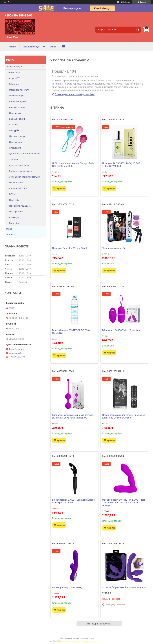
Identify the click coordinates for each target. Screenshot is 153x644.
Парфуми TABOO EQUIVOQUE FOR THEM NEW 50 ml (121, 165)
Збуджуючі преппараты (21, 171)
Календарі (14, 217)
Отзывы (10, 235)
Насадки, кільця (17, 136)
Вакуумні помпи (17, 119)
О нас (53, 47)
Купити (61, 189)
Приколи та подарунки (20, 206)
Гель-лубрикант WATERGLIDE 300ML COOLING (72, 331)
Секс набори (15, 142)
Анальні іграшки (17, 107)
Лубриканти (15, 148)
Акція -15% (15, 78)
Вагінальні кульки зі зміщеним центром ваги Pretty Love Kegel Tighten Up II (73, 416)
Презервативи (16, 212)
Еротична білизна (18, 188)
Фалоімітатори (16, 96)
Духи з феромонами (19, 165)
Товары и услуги (31, 47)
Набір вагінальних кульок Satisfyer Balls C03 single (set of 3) (73, 165)
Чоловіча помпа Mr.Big (114, 248)
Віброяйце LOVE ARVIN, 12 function (121, 330)
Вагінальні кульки (18, 101)
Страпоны (14, 125)
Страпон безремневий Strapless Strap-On (124, 587)
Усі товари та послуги (98, 624)
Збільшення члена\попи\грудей (25, 177)
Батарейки (14, 223)
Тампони (13, 159)
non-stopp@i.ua (17, 353)
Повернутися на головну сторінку (75, 94)
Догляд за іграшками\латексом (24, 154)
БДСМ (12, 194)
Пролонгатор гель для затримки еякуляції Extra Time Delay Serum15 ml (124, 416)
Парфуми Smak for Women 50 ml (69, 248)
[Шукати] (138, 30)
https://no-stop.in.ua (19, 349)
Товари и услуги (14, 67)
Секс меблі (15, 200)
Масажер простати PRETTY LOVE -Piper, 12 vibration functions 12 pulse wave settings (124, 502)
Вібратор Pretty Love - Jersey (67, 587)
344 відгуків (126, 2)
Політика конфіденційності (93, 641)
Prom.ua (91, 638)
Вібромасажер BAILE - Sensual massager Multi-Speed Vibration (74, 501)
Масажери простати (19, 90)
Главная (12, 47)
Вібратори (14, 84)
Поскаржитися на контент (69, 641)
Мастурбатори (16, 130)
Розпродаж (15, 72)
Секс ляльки (15, 113)
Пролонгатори (16, 183)
